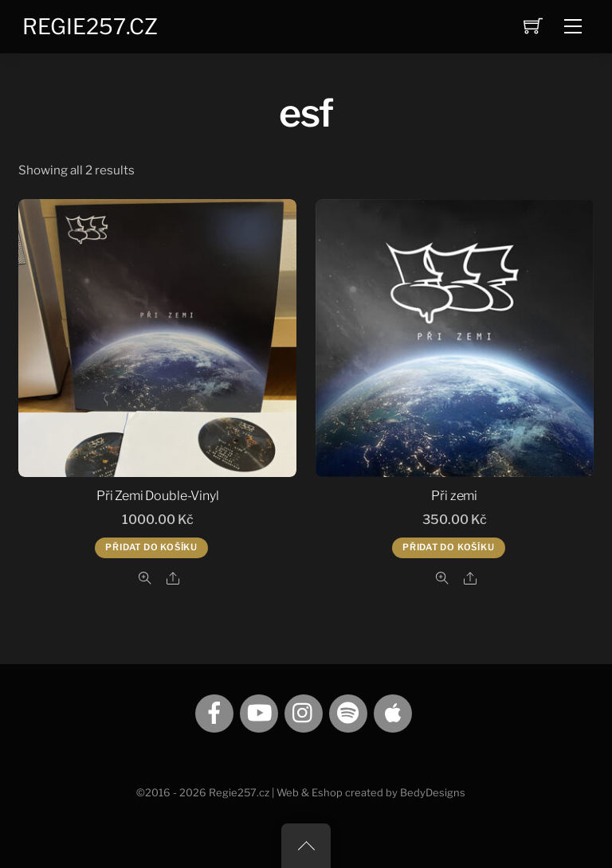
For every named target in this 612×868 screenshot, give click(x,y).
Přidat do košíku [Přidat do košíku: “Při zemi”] (449, 547)
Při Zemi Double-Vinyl (158, 496)
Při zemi (454, 496)
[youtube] (259, 712)
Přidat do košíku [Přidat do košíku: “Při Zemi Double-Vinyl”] (151, 547)
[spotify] (348, 712)
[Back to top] (306, 846)
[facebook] (214, 712)
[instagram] (304, 712)
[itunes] (393, 712)
